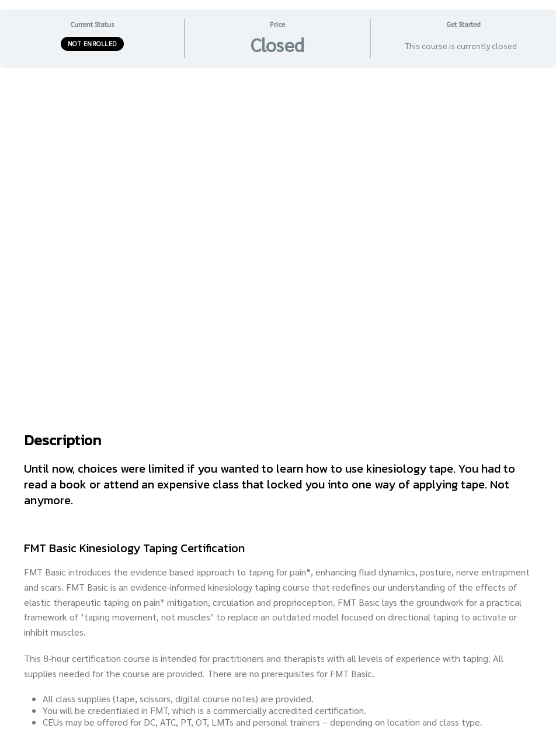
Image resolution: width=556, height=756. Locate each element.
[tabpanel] (278, 412)
